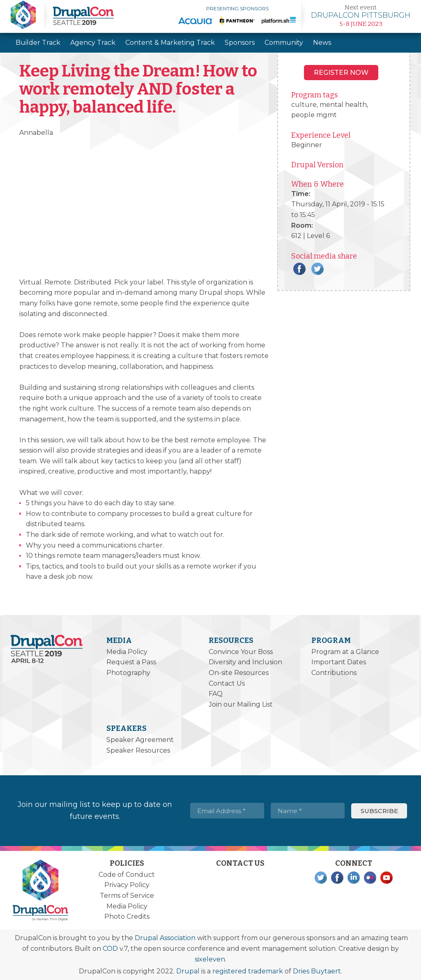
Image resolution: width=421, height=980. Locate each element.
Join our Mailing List (241, 704)
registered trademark (248, 971)
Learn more (361, 16)
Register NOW (341, 73)
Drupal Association (165, 938)
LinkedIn (354, 878)
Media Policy (127, 652)
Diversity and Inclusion (245, 662)
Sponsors (240, 43)
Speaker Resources (138, 750)
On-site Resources (239, 673)
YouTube (386, 878)
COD (110, 949)
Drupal (188, 971)
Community (284, 43)
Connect (354, 863)
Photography (128, 673)
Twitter (317, 269)
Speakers (127, 728)
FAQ (216, 694)
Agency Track (93, 43)
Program (331, 640)
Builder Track (38, 43)
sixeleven (210, 959)
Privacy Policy (127, 885)
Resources (231, 640)
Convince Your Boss (241, 652)
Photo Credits (127, 916)
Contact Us (227, 683)
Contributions (334, 673)
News (322, 43)
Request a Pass (131, 662)
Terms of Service (127, 896)
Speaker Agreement (140, 740)
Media (119, 640)
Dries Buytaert (317, 971)
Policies (127, 863)
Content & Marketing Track (170, 43)
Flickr (370, 878)
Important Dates (339, 662)
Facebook (299, 269)
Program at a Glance (345, 652)
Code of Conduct (127, 875)
